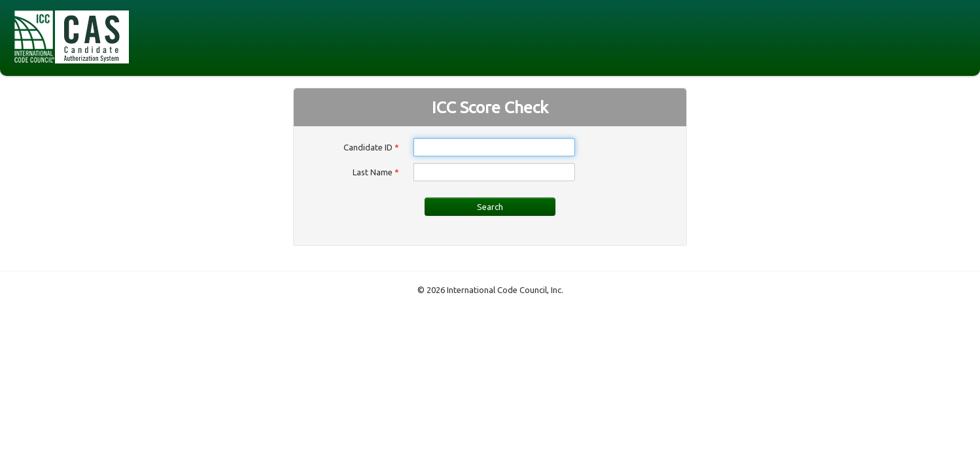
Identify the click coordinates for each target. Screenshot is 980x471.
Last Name (376, 172)
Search (490, 207)
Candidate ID (371, 147)
